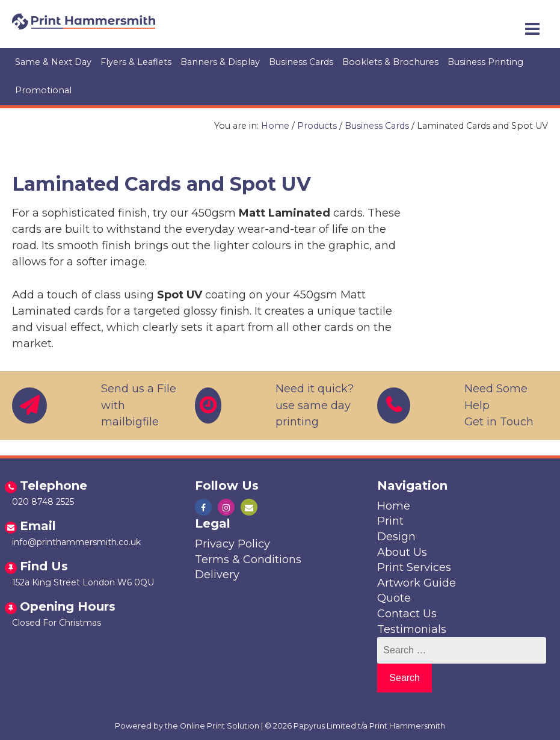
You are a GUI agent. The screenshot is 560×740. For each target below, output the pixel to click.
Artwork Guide (417, 583)
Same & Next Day (53, 62)
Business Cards (301, 62)
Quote (394, 598)
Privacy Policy (232, 544)
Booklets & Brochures (390, 62)
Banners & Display (220, 62)
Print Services (414, 567)
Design (396, 537)
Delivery (217, 575)
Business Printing (485, 62)
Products (317, 126)
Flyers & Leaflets (136, 62)
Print (390, 521)
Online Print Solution (220, 726)
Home (275, 126)
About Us (402, 552)
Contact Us (407, 614)
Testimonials (412, 629)
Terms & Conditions (248, 560)
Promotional (43, 90)
